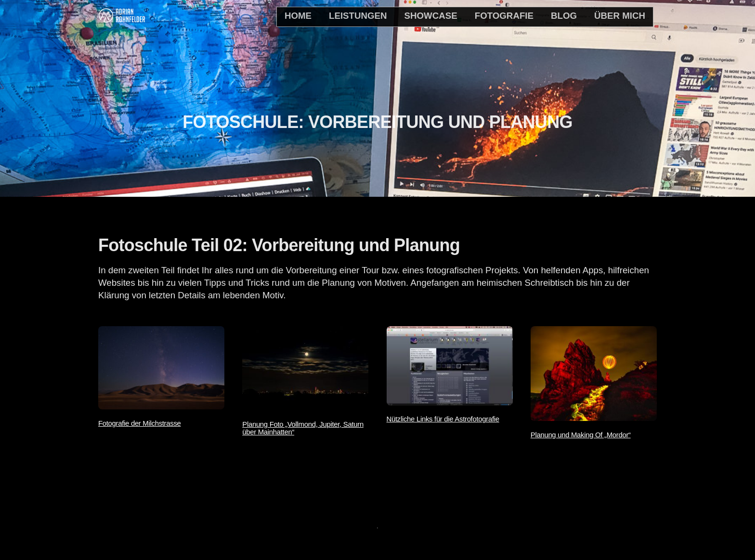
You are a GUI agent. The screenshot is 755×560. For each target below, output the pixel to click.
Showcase (431, 16)
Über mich (620, 16)
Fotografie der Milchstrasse (140, 423)
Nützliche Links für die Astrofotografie (443, 419)
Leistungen (358, 16)
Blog (564, 16)
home (298, 16)
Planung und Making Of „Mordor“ (581, 435)
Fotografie (504, 16)
